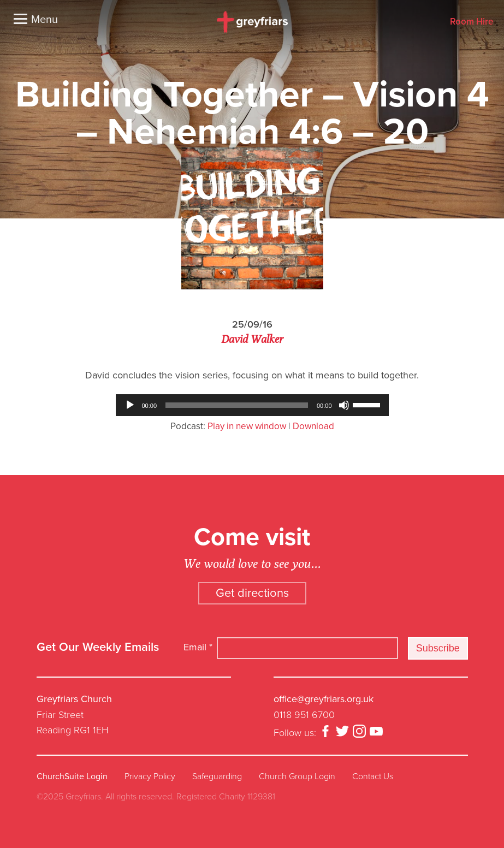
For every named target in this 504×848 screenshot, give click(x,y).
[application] (252, 405)
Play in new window (247, 426)
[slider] (237, 405)
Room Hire (472, 22)
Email (198, 647)
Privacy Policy (150, 776)
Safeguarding (217, 776)
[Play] (130, 405)
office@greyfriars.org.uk (324, 699)
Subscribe (438, 648)
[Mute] (344, 405)
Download (313, 426)
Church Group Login (297, 776)
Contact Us (373, 776)
